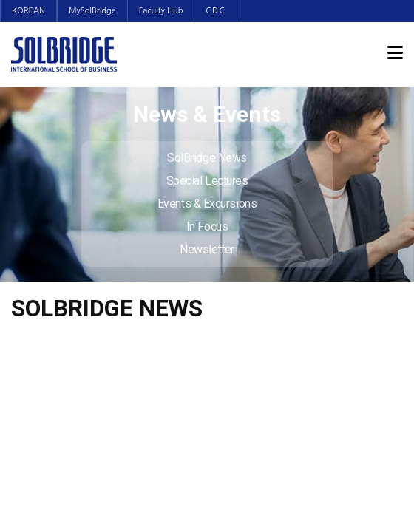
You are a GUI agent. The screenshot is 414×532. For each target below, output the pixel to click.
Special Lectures (207, 181)
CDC (216, 11)
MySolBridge (92, 11)
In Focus (207, 226)
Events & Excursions (207, 204)
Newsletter (207, 249)
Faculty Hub (161, 11)
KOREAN (28, 11)
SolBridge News (207, 158)
